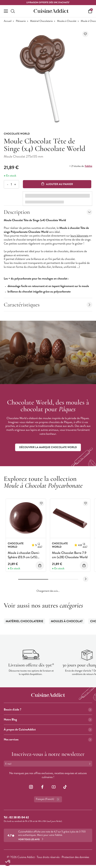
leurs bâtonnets (79, 236)
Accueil (8, 21)
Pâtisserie (21, 21)
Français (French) (48, 799)
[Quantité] (11, 184)
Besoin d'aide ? (48, 710)
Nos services (48, 740)
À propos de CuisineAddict (48, 730)
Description (48, 212)
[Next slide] (86, 579)
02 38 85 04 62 (19, 817)
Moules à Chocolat (67, 21)
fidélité (89, 166)
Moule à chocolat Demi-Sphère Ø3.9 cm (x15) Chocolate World (24, 557)
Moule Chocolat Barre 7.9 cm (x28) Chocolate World (70, 555)
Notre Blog (48, 720)
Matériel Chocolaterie (41, 21)
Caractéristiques (48, 305)
